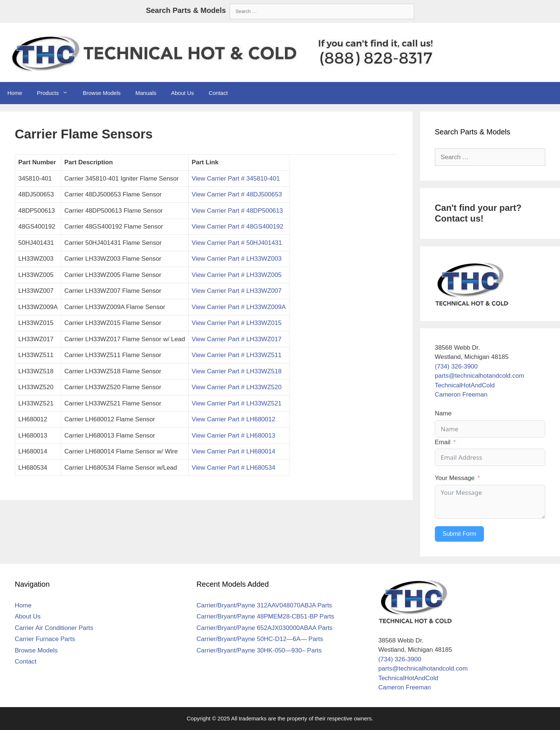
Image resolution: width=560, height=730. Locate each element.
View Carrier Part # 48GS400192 (237, 227)
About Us (182, 93)
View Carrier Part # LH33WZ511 (236, 355)
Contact (218, 93)
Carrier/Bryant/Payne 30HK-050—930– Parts (259, 650)
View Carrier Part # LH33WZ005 (236, 275)
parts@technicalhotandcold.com (480, 376)
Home (15, 93)
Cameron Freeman (461, 395)
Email (443, 442)
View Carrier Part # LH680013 (233, 436)
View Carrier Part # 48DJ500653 (237, 194)
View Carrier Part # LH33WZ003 (236, 259)
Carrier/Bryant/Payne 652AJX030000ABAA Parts (264, 628)
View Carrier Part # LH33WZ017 (236, 339)
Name (443, 413)
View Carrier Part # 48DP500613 (237, 211)
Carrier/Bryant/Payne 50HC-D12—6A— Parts (260, 639)
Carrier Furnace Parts (45, 639)
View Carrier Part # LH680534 (233, 468)
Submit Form (460, 534)
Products (56, 93)
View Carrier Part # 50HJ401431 (237, 243)
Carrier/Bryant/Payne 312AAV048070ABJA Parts (264, 605)
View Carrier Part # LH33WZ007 (236, 291)
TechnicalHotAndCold (465, 385)
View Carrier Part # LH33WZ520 (236, 387)
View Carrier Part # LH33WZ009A (239, 307)
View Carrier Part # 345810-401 (236, 179)
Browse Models (102, 93)
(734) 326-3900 (456, 366)
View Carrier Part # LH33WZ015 (236, 323)
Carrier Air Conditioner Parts (54, 628)
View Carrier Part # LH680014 (233, 451)
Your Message (455, 478)
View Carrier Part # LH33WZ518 (236, 371)
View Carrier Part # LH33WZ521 (236, 403)
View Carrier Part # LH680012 (233, 419)
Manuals (146, 93)
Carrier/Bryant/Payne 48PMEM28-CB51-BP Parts (265, 616)
